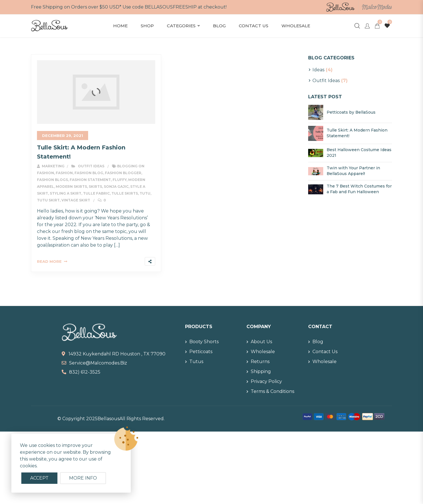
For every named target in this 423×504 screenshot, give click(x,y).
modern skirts (71, 187)
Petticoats (201, 352)
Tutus (196, 362)
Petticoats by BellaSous (351, 112)
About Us (261, 342)
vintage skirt (76, 200)
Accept (39, 478)
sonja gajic (116, 187)
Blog (219, 26)
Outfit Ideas (91, 166)
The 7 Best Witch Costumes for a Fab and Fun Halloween (359, 189)
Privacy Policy (266, 381)
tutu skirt (48, 200)
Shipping (261, 371)
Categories (181, 26)
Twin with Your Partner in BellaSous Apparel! (353, 171)
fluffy (120, 180)
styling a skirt (66, 193)
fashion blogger (123, 173)
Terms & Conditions (272, 391)
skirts (95, 187)
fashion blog (89, 173)
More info (83, 478)
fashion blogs (52, 180)
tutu (145, 193)
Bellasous (108, 419)
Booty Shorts (204, 342)
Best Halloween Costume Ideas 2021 (359, 153)
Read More (49, 261)
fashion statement (90, 180)
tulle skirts (125, 193)
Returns (260, 362)
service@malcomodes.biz (98, 363)
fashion (64, 173)
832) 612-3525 (85, 372)
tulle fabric (96, 193)
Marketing (51, 166)
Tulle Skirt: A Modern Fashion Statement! (357, 133)
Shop (147, 26)
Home (120, 26)
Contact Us (254, 26)
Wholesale (296, 26)
